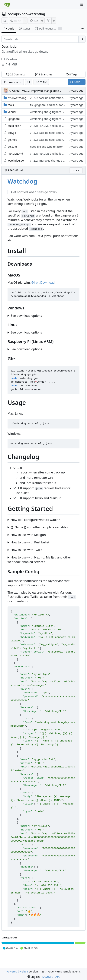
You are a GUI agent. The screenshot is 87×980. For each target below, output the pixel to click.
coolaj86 (14, 14)
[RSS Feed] (5, 21)
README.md (15, 154)
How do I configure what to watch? (35, 520)
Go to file (41, 82)
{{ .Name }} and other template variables (39, 527)
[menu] (34, 977)
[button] (29, 82)
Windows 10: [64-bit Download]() (43, 316)
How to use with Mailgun (28, 535)
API (57, 977)
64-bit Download (43, 283)
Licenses (48, 977)
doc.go (12, 133)
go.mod (13, 140)
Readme (10, 59)
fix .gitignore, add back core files (50, 105)
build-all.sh (14, 126)
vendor (12, 112)
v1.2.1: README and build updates (51, 126)
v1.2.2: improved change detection (44, 91)
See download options (26, 316)
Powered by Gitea (17, 971)
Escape (76, 170)
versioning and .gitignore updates (51, 112)
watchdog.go (16, 161)
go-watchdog (34, 14)
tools (11, 105)
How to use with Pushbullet (30, 542)
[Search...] (82, 39)
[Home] (7, 5)
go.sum (12, 147)
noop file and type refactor (46, 147)
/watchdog (17, 98)
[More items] (82, 29)
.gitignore (14, 119)
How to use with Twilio (27, 550)
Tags (71, 74)
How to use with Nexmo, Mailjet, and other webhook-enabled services (39, 560)
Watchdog (22, 181)
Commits (16, 74)
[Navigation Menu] (82, 5)
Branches (43, 74)
